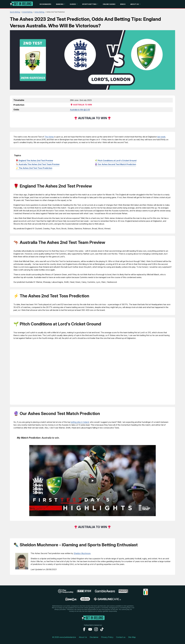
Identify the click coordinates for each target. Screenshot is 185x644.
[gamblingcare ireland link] (107, 600)
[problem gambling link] (85, 600)
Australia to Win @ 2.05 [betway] (80, 110)
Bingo (123, 4)
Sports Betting (89, 4)
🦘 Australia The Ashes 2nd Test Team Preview (38, 164)
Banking (60, 4)
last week (161, 137)
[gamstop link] (84, 592)
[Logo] (21, 4)
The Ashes (49, 137)
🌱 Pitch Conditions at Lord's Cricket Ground (116, 161)
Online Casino (109, 4)
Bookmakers (45, 4)
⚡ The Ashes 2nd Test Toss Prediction (34, 168)
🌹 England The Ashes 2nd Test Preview (34, 161)
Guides (73, 4)
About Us (135, 4)
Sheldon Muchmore (82, 553)
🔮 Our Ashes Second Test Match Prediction (115, 164)
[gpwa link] (123, 592)
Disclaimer (94, 637)
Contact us (121, 637)
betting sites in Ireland (80, 422)
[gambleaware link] (105, 592)
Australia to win (83, 105)
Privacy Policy (107, 637)
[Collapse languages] (146, 590)
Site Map (132, 637)
